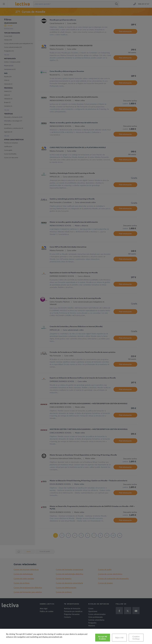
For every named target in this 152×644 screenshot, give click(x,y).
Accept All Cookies (103, 638)
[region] (76, 636)
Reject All (119, 638)
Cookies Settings (136, 638)
